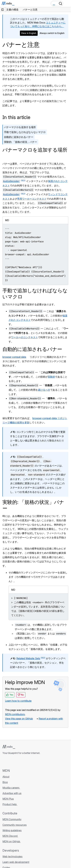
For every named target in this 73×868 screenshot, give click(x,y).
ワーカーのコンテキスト (24, 337)
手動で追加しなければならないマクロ (25, 132)
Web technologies (12, 856)
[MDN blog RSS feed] (26, 762)
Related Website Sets (28, 658)
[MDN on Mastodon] (21, 762)
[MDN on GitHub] (4, 762)
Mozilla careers (11, 788)
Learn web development (16, 862)
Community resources (15, 825)
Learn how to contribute (18, 701)
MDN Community (12, 819)
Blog (5, 782)
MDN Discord (10, 836)
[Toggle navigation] (67, 4)
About (6, 777)
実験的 (51, 377)
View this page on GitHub (19, 719)
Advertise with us (12, 793)
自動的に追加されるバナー (19, 137)
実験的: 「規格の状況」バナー (21, 142)
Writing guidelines (12, 830)
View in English (29, 33)
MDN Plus (8, 799)
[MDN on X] (15, 762)
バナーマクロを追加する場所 (20, 127)
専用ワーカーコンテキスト (32, 199)
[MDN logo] (9, 747)
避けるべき (44, 390)
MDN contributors (15, 714)
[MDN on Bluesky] (10, 762)
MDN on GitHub (12, 841)
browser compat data (14, 357)
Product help (10, 804)
